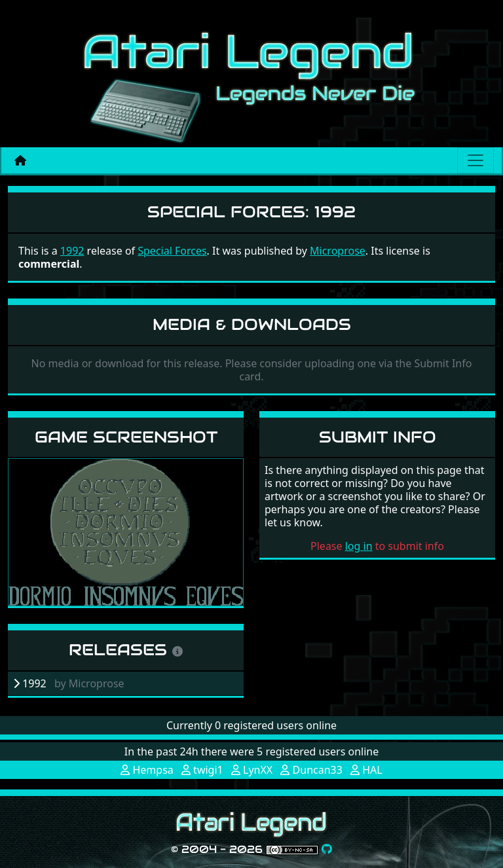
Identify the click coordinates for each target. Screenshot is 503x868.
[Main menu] (475, 160)
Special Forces (172, 251)
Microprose (338, 251)
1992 (72, 251)
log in (359, 546)
